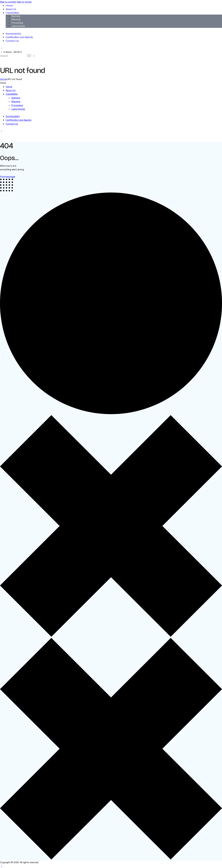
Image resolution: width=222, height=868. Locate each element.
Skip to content (8, 2)
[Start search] (29, 56)
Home (3, 79)
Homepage (8, 177)
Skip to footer (24, 2)
